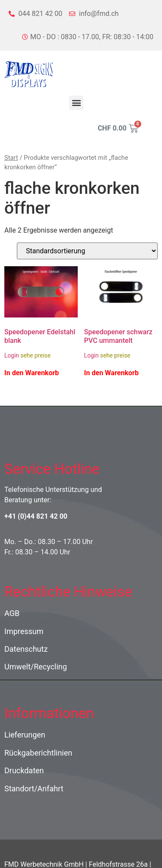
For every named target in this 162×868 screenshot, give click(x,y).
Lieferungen (25, 735)
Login (12, 355)
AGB (12, 613)
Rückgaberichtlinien (38, 753)
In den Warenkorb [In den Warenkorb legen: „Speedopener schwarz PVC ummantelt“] (111, 373)
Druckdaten (24, 770)
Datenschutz (26, 649)
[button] (76, 103)
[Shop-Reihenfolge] (87, 251)
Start (11, 158)
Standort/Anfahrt (34, 789)
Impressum (24, 631)
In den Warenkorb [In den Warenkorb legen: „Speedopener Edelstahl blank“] (32, 373)
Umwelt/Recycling (36, 667)
